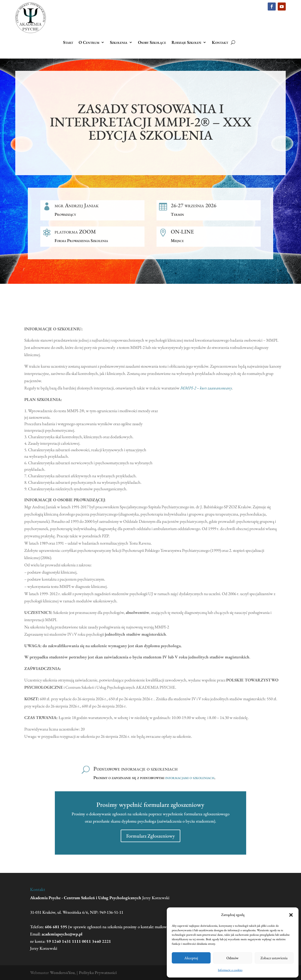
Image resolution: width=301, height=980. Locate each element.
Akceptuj (191, 958)
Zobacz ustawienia (274, 958)
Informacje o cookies (230, 970)
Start (68, 43)
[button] (291, 915)
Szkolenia (119, 43)
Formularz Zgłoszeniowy (150, 836)
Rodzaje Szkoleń (186, 43)
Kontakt (220, 43)
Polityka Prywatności (98, 972)
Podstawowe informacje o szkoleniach (135, 769)
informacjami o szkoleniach (190, 778)
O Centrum (89, 43)
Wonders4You (62, 972)
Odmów (233, 958)
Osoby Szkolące (152, 43)
